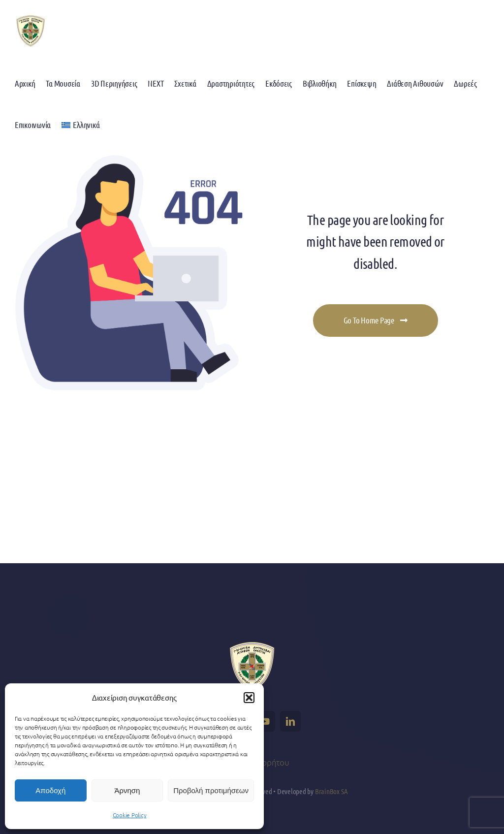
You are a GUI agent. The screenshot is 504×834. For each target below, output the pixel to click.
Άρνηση (127, 790)
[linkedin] (290, 721)
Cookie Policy (130, 815)
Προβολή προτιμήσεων (211, 790)
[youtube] (265, 721)
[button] (249, 698)
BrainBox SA (331, 791)
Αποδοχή (50, 790)
